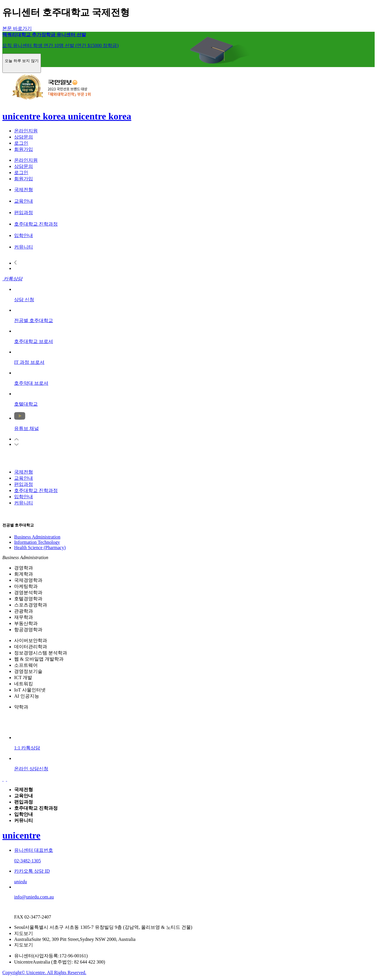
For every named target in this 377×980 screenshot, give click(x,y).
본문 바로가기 (17, 28)
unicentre (21, 835)
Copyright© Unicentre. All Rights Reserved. (44, 972)
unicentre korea (35, 116)
